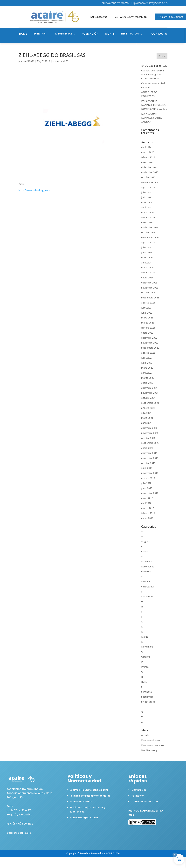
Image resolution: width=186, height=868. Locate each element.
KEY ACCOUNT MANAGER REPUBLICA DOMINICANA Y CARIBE (154, 105)
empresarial (59, 61)
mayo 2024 (147, 258)
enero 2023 (147, 333)
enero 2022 (147, 383)
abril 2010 (146, 503)
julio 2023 (146, 308)
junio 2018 (147, 488)
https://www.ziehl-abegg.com (34, 190)
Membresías (64, 34)
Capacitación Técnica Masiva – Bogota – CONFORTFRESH (152, 74)
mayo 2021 (147, 418)
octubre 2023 (148, 293)
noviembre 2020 (150, 433)
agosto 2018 (148, 478)
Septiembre (147, 697)
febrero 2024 (148, 272)
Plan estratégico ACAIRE (84, 818)
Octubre (146, 657)
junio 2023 (147, 313)
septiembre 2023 (150, 298)
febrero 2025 (148, 217)
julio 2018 (146, 483)
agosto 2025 (148, 187)
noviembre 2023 (150, 288)
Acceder (145, 735)
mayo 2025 (147, 202)
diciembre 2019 (149, 453)
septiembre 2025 (150, 182)
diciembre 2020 (149, 428)
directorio (146, 571)
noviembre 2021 (150, 393)
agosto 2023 (148, 303)
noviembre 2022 (150, 343)
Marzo (145, 637)
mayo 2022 (147, 368)
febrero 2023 (148, 328)
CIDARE (110, 34)
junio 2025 (147, 197)
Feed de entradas (151, 740)
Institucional (132, 34)
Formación (90, 34)
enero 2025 (147, 222)
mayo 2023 (147, 318)
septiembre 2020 (150, 443)
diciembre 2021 (149, 388)
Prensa (145, 667)
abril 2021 (146, 423)
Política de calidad (81, 802)
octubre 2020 (148, 438)
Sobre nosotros (99, 17)
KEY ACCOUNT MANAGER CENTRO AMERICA (152, 118)
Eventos (40, 34)
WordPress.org (149, 750)
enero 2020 (147, 448)
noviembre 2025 (150, 172)
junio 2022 (147, 363)
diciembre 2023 (149, 283)
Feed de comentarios (153, 745)
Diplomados (148, 567)
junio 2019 (147, 468)
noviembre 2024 (150, 227)
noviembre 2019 (150, 458)
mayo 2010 (147, 498)
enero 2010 (147, 518)
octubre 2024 (148, 232)
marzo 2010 (148, 508)
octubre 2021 (148, 398)
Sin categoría (148, 702)
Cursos (145, 551)
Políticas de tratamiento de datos (90, 796)
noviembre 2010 (150, 493)
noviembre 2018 (150, 473)
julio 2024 (146, 247)
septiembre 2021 (150, 403)
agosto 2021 (148, 408)
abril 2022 (146, 373)
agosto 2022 (148, 353)
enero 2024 (147, 278)
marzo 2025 (148, 212)
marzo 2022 (148, 378)
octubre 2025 (148, 177)
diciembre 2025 (149, 167)
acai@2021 (29, 61)
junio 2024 (147, 252)
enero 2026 (147, 162)
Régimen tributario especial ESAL (89, 790)
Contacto (159, 34)
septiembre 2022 (150, 348)
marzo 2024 (148, 267)
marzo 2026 (148, 152)
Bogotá (145, 541)
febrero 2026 (148, 157)
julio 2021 (146, 413)
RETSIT (145, 682)
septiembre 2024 (150, 238)
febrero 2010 (148, 513)
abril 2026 (146, 147)
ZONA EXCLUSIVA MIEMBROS (131, 17)
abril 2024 (146, 263)
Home (23, 34)
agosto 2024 (148, 242)
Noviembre (147, 647)
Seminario (147, 692)
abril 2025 (146, 207)
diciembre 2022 (149, 338)
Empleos (146, 582)
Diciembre (147, 561)
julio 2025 (146, 192)
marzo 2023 (148, 323)
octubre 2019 (148, 463)
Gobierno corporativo (145, 802)
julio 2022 (146, 358)
